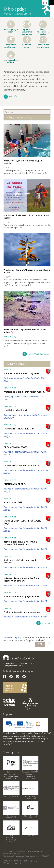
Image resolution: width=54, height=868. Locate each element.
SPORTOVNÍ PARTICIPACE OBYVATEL (22, 465)
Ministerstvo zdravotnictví (30, 797)
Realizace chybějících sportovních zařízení (21, 561)
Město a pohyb (27, 9)
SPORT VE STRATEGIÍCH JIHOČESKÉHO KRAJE (22, 522)
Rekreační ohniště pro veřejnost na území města (25, 331)
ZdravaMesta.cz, (10, 663)
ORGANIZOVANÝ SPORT (16, 447)
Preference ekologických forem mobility (24, 392)
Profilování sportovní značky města (22, 612)
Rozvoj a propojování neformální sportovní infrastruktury (20, 543)
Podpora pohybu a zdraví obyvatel (21, 373)
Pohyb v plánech (16, 364)
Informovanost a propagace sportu (22, 596)
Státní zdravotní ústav (30, 817)
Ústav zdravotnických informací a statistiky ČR (11, 838)
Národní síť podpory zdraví (11, 817)
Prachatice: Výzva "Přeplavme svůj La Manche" (23, 162)
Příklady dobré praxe (19, 118)
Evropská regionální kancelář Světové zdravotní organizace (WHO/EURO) (30, 775)
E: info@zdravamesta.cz (13, 666)
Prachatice (10, 112)
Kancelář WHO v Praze (11, 797)
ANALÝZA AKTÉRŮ (13, 502)
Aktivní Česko (30, 836)
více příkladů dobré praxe (39, 354)
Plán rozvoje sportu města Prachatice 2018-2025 (25, 549)
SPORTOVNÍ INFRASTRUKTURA (19, 429)
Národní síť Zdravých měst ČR (18, 658)
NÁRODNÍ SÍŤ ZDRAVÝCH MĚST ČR (16, 861)
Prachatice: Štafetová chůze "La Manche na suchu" (26, 217)
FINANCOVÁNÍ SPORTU (15, 484)
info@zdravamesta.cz (11, 853)
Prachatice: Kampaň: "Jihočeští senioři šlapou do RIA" (27, 271)
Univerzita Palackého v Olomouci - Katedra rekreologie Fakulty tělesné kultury (11, 775)
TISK (40, 644)
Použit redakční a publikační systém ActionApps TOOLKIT (26, 856)
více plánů (46, 623)
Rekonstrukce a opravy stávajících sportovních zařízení (21, 579)
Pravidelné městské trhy (16, 410)
